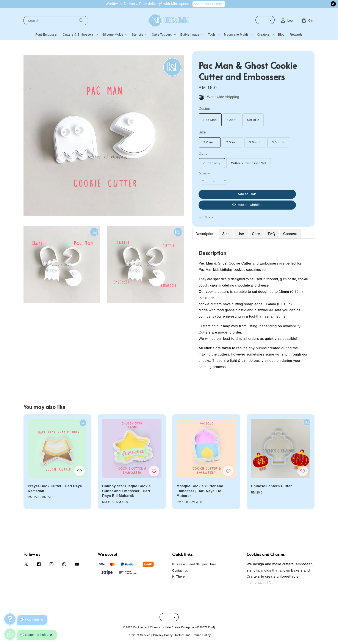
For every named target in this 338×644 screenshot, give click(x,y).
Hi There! (179, 577)
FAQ (272, 234)
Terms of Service (139, 635)
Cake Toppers (162, 34)
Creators (263, 34)
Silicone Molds (113, 34)
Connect (290, 234)
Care (256, 234)
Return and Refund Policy (193, 635)
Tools (212, 34)
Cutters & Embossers (78, 34)
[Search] (81, 20)
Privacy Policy (163, 635)
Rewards (296, 34)
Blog (281, 34)
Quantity (204, 173)
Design (204, 109)
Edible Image (190, 34)
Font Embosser (46, 34)
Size (202, 132)
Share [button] (206, 217)
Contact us (180, 570)
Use (241, 234)
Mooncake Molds (236, 34)
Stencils (138, 34)
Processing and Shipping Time (194, 564)
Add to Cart (247, 194)
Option (204, 153)
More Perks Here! (209, 4)
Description (205, 234)
